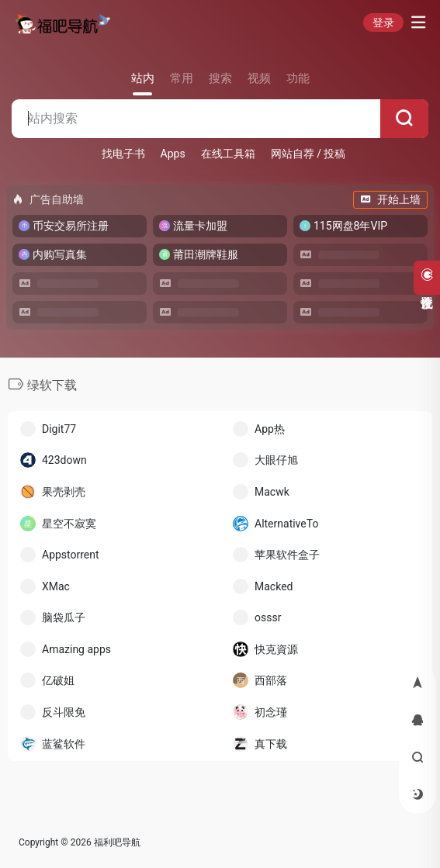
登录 (383, 22)
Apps (173, 154)
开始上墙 (390, 199)
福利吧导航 (117, 842)
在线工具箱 (228, 154)
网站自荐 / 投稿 (308, 154)
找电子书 (123, 154)
